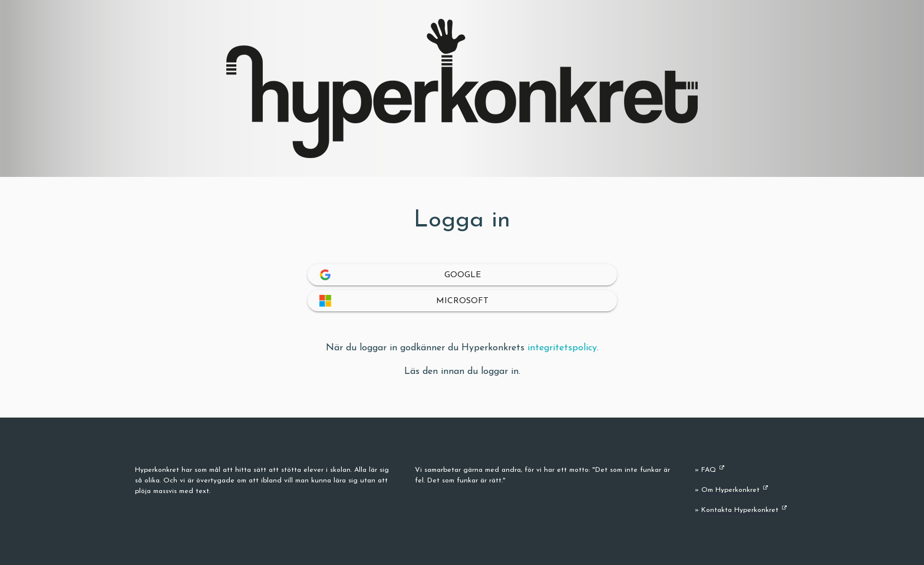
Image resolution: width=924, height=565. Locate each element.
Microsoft (462, 301)
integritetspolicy (562, 348)
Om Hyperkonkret (730, 490)
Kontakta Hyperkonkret (740, 510)
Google (462, 275)
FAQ (709, 470)
